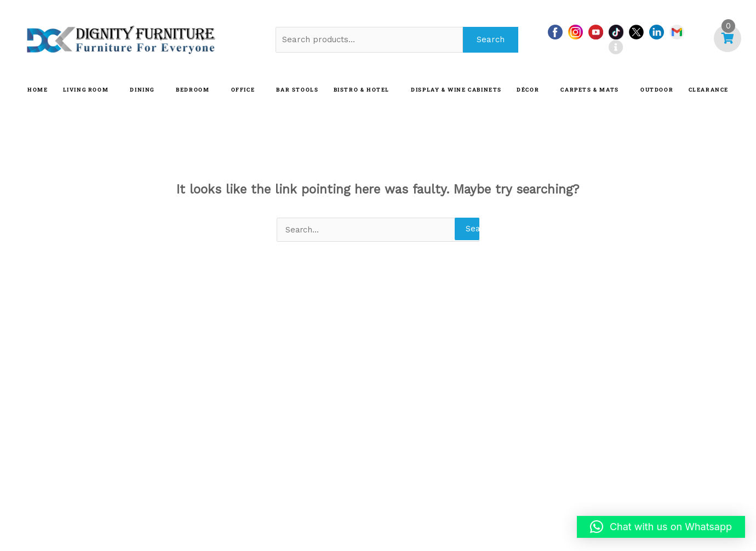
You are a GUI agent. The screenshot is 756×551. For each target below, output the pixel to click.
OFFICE (243, 90)
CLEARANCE (709, 90)
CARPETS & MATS (589, 90)
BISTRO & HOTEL (362, 90)
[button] (661, 527)
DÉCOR (528, 90)
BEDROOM (193, 90)
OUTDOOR (657, 90)
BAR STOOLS (297, 90)
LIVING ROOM (86, 90)
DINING (142, 90)
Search (491, 39)
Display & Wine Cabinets (456, 90)
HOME (38, 90)
